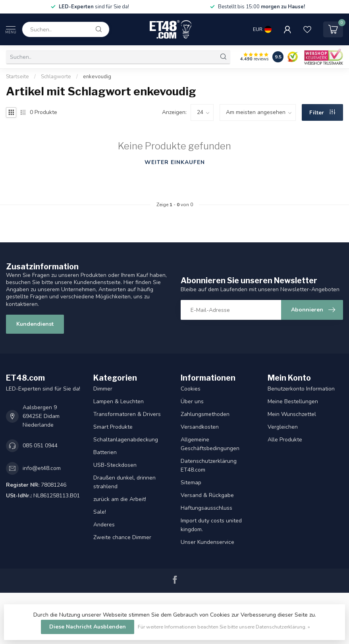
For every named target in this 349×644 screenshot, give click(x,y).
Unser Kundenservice (207, 542)
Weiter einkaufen (175, 162)
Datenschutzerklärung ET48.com (209, 465)
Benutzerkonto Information (301, 389)
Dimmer (103, 389)
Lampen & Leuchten (119, 401)
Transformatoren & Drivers (127, 414)
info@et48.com (42, 468)
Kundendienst (35, 324)
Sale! (100, 512)
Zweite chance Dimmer (122, 537)
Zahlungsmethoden (205, 414)
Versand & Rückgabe (207, 495)
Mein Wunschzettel (292, 414)
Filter (322, 113)
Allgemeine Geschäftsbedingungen (210, 444)
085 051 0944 (40, 446)
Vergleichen (283, 427)
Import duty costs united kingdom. (211, 525)
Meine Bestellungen (293, 401)
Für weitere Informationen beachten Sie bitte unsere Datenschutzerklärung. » (224, 627)
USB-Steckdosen (115, 465)
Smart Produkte (113, 427)
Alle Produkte (285, 440)
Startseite (17, 77)
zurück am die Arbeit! (120, 499)
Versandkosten (200, 427)
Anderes (104, 525)
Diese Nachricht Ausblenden (88, 627)
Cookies (191, 389)
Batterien (105, 452)
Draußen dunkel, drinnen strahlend (124, 482)
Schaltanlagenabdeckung (126, 440)
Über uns (192, 401)
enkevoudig (97, 77)
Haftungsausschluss (206, 508)
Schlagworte (56, 77)
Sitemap (191, 483)
